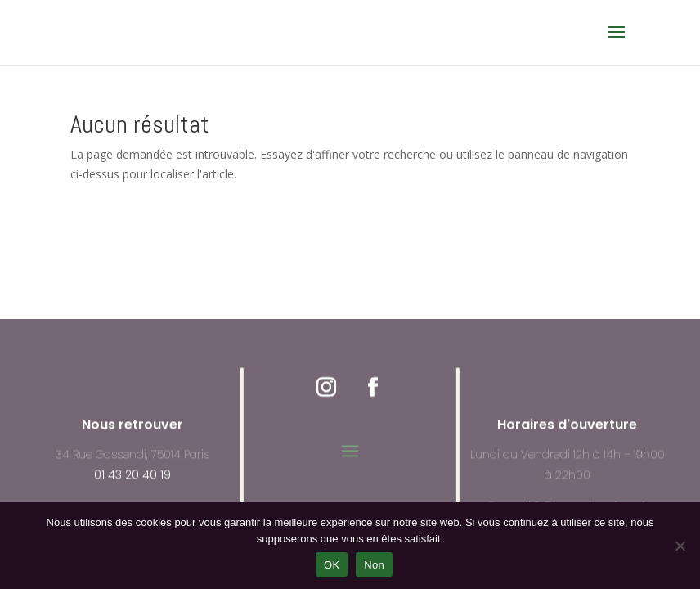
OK (332, 565)
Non (374, 565)
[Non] (680, 546)
